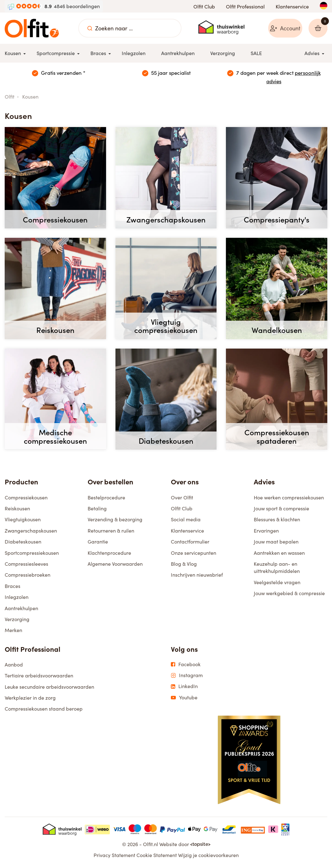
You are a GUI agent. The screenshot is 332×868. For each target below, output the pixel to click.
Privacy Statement (114, 856)
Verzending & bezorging (115, 521)
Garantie (98, 543)
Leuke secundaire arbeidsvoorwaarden (49, 688)
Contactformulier (190, 543)
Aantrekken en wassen (279, 554)
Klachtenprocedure (109, 554)
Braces (13, 587)
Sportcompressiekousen (32, 554)
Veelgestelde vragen (277, 583)
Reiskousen (17, 510)
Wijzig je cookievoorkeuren (208, 856)
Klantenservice (292, 6)
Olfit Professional (245, 6)
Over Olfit (182, 498)
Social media (186, 521)
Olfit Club (204, 6)
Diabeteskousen (23, 543)
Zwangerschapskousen (31, 532)
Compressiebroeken (28, 576)
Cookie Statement (157, 856)
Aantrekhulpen (21, 609)
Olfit (10, 98)
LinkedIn (184, 687)
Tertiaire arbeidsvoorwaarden (39, 677)
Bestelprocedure (106, 498)
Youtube (184, 698)
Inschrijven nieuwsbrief (197, 576)
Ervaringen (266, 532)
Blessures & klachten (277, 521)
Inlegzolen (17, 598)
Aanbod (14, 666)
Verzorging (17, 620)
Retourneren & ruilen (111, 532)
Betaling (97, 510)
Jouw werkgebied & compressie (289, 594)
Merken (13, 631)
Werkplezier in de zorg (30, 699)
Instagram (187, 677)
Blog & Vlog (184, 565)
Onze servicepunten (194, 554)
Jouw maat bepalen (276, 543)
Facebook (186, 665)
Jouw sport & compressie (281, 510)
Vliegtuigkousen (23, 521)
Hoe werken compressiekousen (289, 498)
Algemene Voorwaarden (115, 565)
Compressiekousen (26, 498)
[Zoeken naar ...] (90, 28)
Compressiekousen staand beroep (44, 710)
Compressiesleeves (26, 565)
